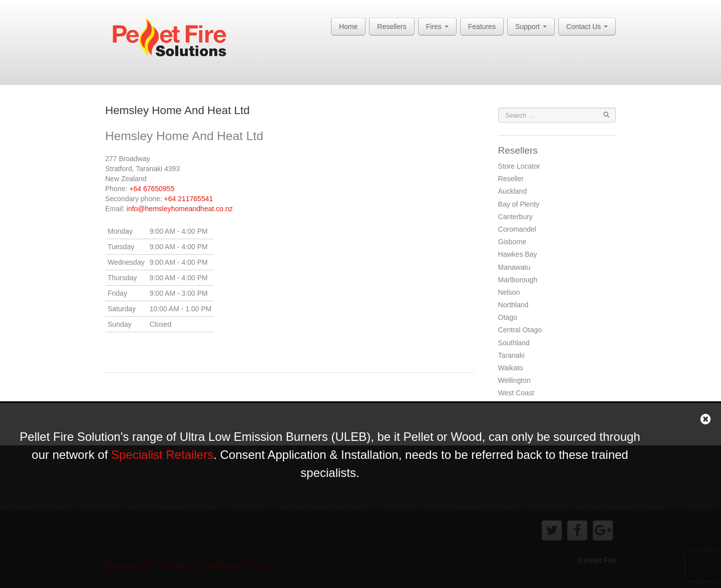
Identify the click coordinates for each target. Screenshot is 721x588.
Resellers (392, 27)
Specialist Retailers (162, 455)
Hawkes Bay (518, 254)
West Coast (516, 393)
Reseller (511, 179)
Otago (508, 317)
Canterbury (515, 217)
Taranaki (511, 355)
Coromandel (517, 229)
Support (531, 27)
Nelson (509, 292)
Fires (437, 27)
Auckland (513, 191)
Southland (514, 343)
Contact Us (587, 27)
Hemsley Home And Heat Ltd (177, 110)
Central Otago (520, 330)
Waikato (511, 368)
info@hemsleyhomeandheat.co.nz (180, 209)
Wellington (514, 380)
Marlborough (518, 280)
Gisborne (512, 242)
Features (482, 27)
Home (348, 27)
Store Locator (519, 166)
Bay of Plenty (519, 204)
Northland (513, 305)
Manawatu (514, 267)
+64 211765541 (189, 199)
